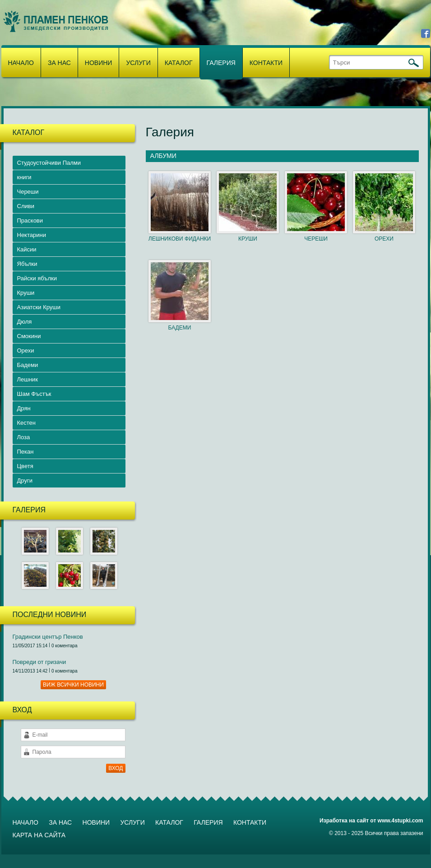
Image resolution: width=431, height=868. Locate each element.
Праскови (30, 220)
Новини (99, 63)
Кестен (27, 423)
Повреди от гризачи (39, 662)
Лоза (24, 437)
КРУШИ (248, 239)
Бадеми (28, 365)
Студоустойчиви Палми (49, 163)
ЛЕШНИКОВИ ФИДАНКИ (180, 239)
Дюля (25, 322)
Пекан (25, 452)
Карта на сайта (39, 835)
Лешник (28, 379)
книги (24, 177)
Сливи (26, 206)
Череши (28, 192)
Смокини (29, 336)
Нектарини (32, 235)
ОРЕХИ (384, 239)
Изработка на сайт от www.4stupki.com (371, 821)
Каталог (179, 63)
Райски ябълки (37, 278)
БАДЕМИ (180, 328)
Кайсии (27, 249)
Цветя (25, 466)
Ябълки (27, 264)
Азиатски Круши (39, 307)
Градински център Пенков (48, 637)
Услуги (138, 63)
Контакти (266, 63)
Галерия (221, 63)
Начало (21, 63)
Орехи (26, 350)
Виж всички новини (73, 685)
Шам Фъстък (34, 394)
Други (25, 480)
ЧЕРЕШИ (316, 239)
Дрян (24, 408)
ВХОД (116, 768)
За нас (59, 63)
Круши (26, 293)
